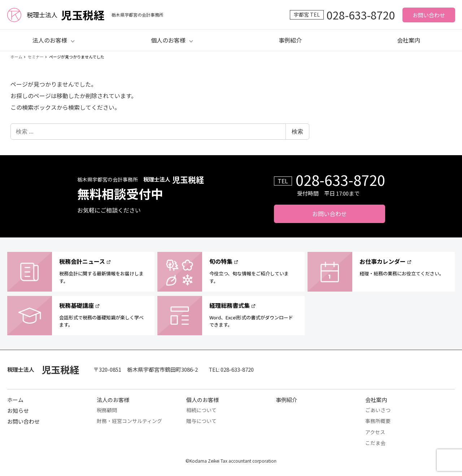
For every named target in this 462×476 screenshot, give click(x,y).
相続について (201, 410)
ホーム (15, 400)
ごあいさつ (378, 410)
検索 (297, 131)
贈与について (201, 421)
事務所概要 (378, 421)
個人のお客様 (202, 400)
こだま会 (375, 443)
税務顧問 (107, 410)
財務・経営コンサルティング (129, 421)
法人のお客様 (113, 400)
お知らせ (18, 411)
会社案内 (409, 40)
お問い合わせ (429, 15)
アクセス (375, 432)
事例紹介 (290, 40)
